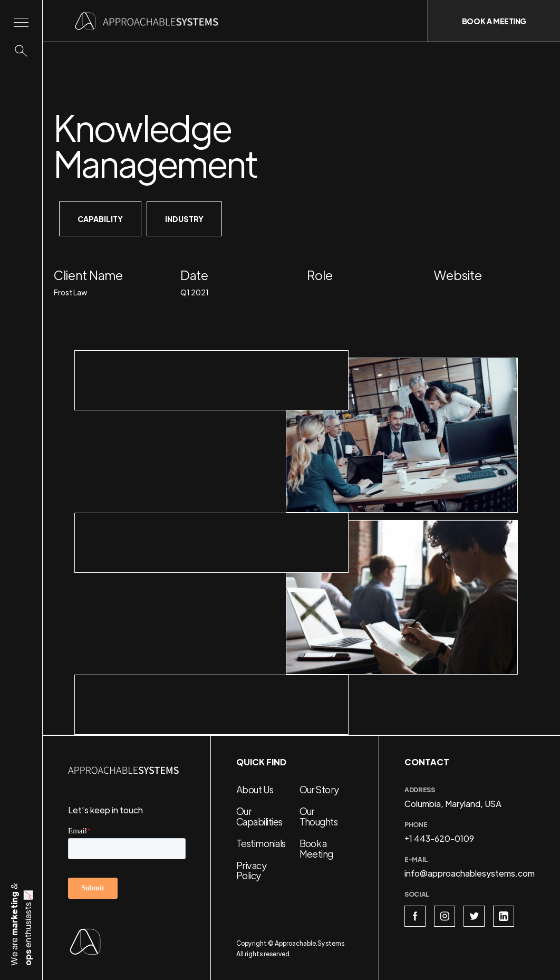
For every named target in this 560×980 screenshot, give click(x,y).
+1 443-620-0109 (439, 838)
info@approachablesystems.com (470, 873)
